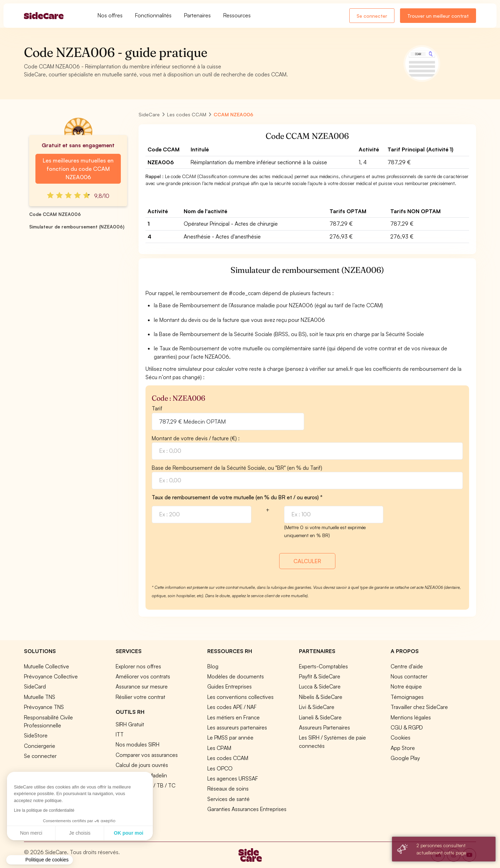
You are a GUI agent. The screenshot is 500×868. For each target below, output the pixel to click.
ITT (120, 734)
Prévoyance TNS (44, 707)
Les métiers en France (234, 717)
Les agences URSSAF (233, 778)
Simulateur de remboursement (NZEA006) (77, 227)
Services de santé (228, 799)
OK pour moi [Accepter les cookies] (129, 833)
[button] (40, 860)
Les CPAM (219, 748)
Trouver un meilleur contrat (438, 16)
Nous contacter (409, 676)
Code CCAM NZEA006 (55, 214)
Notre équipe (406, 686)
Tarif (157, 408)
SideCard (35, 686)
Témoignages (407, 697)
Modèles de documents (236, 676)
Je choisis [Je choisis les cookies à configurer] (80, 833)
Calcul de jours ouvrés (142, 765)
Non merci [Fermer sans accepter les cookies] (31, 833)
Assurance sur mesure (142, 686)
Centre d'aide (407, 666)
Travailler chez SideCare (419, 707)
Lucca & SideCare (320, 686)
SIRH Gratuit (130, 724)
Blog (213, 666)
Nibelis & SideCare (321, 697)
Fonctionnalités (153, 15)
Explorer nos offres (138, 666)
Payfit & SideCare (320, 676)
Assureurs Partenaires (324, 727)
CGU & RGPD (407, 727)
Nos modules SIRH (137, 744)
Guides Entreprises (230, 686)
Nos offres (110, 15)
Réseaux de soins (228, 788)
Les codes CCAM (228, 758)
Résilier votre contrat (140, 697)
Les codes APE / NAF (232, 707)
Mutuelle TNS (40, 697)
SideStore (36, 735)
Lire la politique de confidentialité (44, 810)
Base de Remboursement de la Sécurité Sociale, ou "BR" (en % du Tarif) (237, 468)
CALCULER (307, 561)
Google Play (405, 758)
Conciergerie (40, 746)
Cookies (401, 737)
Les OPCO (220, 768)
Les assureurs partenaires (237, 727)
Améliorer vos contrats (143, 676)
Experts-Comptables (323, 666)
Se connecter (372, 16)
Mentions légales (411, 717)
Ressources (237, 15)
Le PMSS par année (230, 737)
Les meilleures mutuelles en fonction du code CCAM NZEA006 (78, 169)
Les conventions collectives (240, 697)
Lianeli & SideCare (320, 717)
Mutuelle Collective (47, 666)
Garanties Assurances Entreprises (247, 809)
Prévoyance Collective (51, 676)
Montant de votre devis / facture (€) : (196, 438)
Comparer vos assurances (147, 755)
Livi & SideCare (317, 707)
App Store (403, 748)
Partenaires (197, 15)
